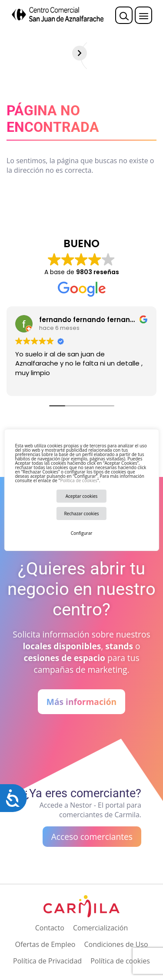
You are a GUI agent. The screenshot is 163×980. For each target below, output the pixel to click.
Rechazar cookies (81, 513)
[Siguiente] (156, 53)
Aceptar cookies (82, 496)
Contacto (50, 928)
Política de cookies (78, 480)
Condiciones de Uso (116, 944)
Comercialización (100, 928)
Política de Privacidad (47, 961)
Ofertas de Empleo (45, 944)
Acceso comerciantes (92, 837)
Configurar (82, 533)
